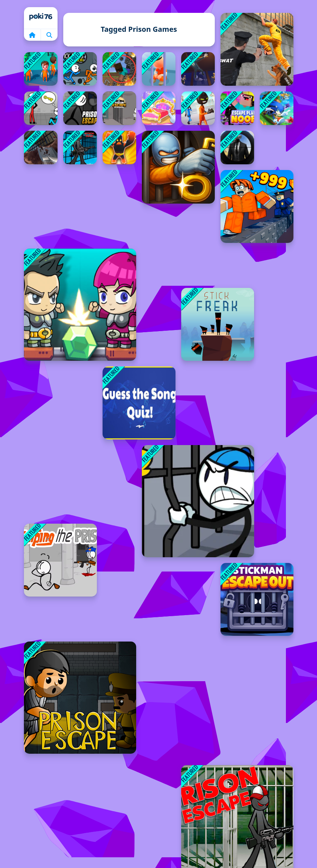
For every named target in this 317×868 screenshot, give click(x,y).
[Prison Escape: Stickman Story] (119, 108)
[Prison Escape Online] (80, 108)
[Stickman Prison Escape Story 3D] (198, 108)
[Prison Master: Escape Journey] (41, 148)
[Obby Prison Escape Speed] (257, 206)
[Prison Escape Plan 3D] (41, 69)
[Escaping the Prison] (60, 560)
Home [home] (41, 18)
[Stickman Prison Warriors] (198, 501)
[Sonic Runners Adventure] (277, 108)
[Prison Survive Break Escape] (257, 49)
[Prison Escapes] (80, 698)
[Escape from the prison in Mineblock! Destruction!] (119, 69)
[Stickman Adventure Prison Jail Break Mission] (80, 148)
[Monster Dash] (119, 148)
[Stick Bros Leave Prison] (80, 69)
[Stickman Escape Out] (257, 599)
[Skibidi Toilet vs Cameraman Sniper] (237, 148)
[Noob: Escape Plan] (237, 108)
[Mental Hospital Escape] (41, 108)
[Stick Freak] (218, 324)
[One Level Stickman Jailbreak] (178, 167)
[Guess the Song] (139, 403)
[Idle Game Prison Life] (159, 69)
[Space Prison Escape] (80, 305)
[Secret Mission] (198, 69)
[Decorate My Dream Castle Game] (159, 108)
